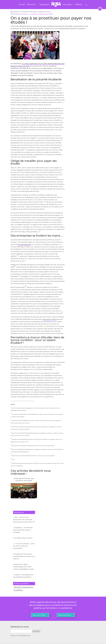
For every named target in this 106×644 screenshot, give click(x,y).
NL (100, 9)
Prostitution (18, 591)
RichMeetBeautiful (24, 244)
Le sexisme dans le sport (23, 538)
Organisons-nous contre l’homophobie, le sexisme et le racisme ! (24, 556)
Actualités (67, 5)
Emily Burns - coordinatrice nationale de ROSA (36, 14)
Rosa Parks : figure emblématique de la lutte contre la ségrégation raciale (23, 567)
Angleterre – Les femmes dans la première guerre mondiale (23, 530)
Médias (78, 5)
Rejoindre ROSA (65, 616)
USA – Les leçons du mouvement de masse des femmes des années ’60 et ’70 (24, 520)
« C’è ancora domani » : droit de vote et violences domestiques (24, 546)
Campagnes (45, 5)
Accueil (22, 5)
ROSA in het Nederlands (20, 637)
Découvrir (32, 5)
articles (48, 12)
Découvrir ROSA (39, 616)
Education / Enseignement (23, 588)
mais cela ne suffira (50, 319)
